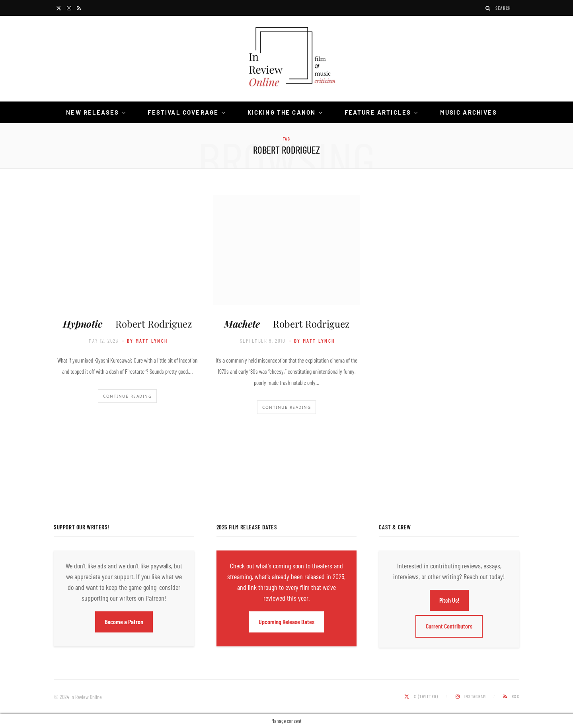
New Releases (93, 112)
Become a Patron (124, 622)
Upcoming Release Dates (286, 622)
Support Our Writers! (82, 527)
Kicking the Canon (282, 112)
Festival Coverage (183, 112)
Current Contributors (449, 626)
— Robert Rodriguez (127, 324)
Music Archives (469, 112)
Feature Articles (378, 112)
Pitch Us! (449, 600)
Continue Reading (127, 396)
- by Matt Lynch (145, 341)
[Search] (488, 8)
